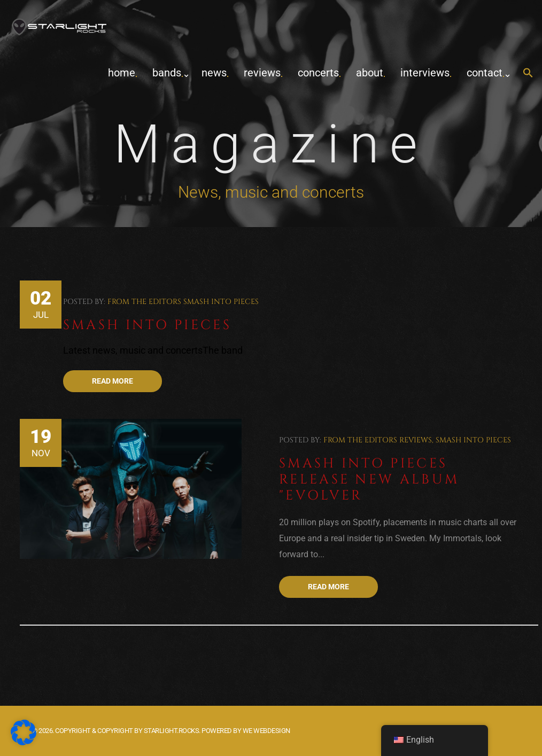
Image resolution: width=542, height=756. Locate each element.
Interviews (425, 73)
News (214, 73)
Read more (113, 381)
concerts (318, 73)
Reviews (262, 73)
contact (485, 73)
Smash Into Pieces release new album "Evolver (369, 480)
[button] (528, 73)
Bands (167, 73)
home (122, 73)
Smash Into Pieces (221, 302)
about (370, 73)
